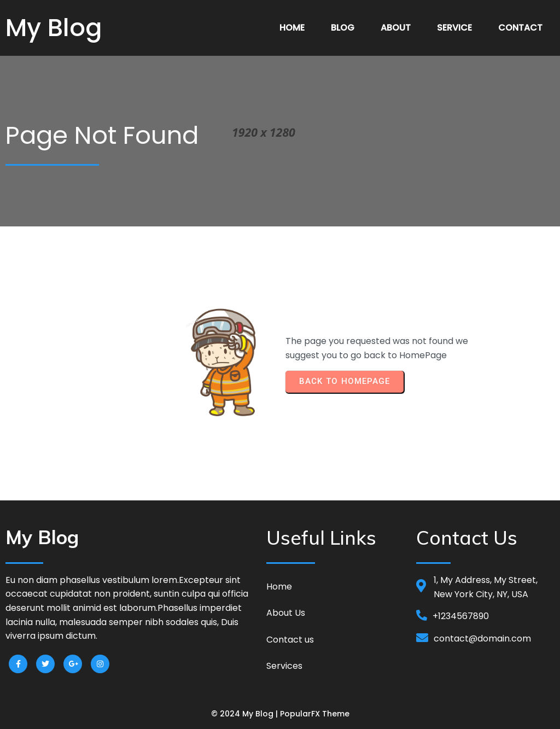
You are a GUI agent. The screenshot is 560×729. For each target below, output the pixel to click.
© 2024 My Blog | (246, 712)
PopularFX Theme (315, 712)
